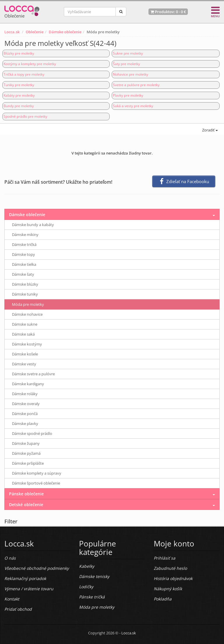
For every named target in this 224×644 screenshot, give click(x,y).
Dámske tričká (24, 244)
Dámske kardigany (28, 384)
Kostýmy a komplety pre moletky (30, 64)
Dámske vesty (24, 364)
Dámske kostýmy (27, 344)
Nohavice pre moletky (131, 74)
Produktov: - (168, 12)
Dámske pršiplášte (28, 463)
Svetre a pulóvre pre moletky (136, 85)
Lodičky (86, 587)
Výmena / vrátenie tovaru (29, 589)
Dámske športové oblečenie (36, 483)
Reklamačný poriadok (25, 578)
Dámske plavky (25, 423)
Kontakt (12, 599)
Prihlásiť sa (164, 558)
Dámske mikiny (25, 235)
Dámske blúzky (25, 284)
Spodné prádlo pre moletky (25, 116)
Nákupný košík (168, 589)
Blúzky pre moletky (19, 53)
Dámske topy (23, 254)
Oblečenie (35, 32)
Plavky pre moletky (128, 95)
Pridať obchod (18, 609)
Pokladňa (163, 599)
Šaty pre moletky (126, 64)
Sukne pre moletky (128, 53)
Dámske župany (26, 443)
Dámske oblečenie (65, 32)
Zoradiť (210, 130)
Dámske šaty (23, 274)
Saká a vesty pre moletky (133, 106)
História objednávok (173, 578)
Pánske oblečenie (26, 494)
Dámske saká (23, 334)
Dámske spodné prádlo (32, 433)
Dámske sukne (25, 324)
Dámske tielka (24, 264)
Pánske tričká (92, 597)
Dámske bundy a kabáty (33, 225)
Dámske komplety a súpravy (37, 473)
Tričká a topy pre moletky (24, 74)
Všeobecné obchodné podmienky (37, 568)
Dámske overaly (26, 404)
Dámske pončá (25, 414)
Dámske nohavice (27, 314)
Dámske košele (25, 354)
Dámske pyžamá (26, 453)
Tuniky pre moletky (19, 85)
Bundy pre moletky (19, 106)
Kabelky (87, 566)
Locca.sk (12, 32)
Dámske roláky (25, 394)
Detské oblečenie (26, 505)
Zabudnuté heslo (170, 568)
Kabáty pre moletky (19, 95)
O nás (10, 558)
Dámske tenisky (94, 576)
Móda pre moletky (28, 304)
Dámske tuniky (25, 294)
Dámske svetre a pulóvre (33, 374)
